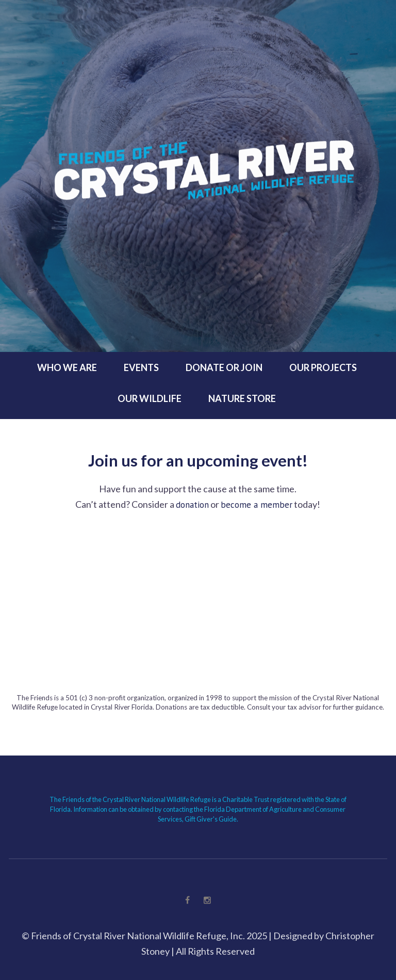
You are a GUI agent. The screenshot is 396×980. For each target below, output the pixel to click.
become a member (257, 505)
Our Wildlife (150, 398)
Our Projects (323, 367)
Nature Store (242, 398)
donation (192, 505)
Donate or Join (224, 367)
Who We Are (67, 367)
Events (141, 367)
